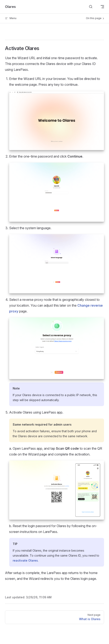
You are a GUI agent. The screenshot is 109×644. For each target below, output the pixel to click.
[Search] (91, 7)
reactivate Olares (25, 560)
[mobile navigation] (102, 7)
